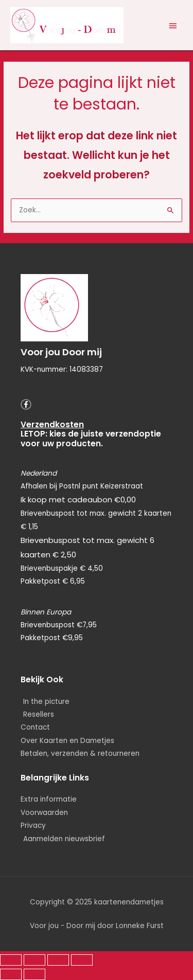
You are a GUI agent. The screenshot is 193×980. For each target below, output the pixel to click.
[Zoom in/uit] (11, 960)
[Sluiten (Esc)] (82, 960)
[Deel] (58, 960)
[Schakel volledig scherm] (34, 960)
